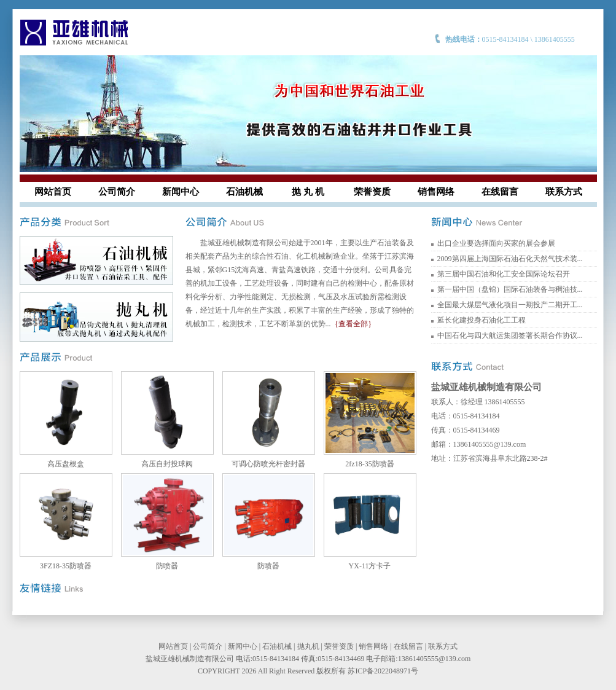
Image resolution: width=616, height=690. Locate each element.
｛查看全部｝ (353, 324)
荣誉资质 (372, 192)
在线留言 (500, 192)
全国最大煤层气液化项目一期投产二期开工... (510, 305)
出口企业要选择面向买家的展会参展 (496, 243)
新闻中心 (181, 192)
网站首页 (53, 192)
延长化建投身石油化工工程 (481, 320)
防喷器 (167, 566)
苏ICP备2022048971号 (383, 671)
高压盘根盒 (66, 464)
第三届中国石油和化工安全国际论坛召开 (504, 274)
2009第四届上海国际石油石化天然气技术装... (510, 259)
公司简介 (117, 192)
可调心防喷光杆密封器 (268, 464)
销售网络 (436, 192)
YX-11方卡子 (370, 566)
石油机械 (244, 192)
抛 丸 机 (308, 192)
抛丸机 (308, 646)
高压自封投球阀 (167, 464)
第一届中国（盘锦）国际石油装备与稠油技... (510, 289)
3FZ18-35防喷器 (66, 566)
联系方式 (564, 192)
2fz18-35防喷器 (369, 464)
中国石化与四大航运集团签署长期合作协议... (510, 335)
